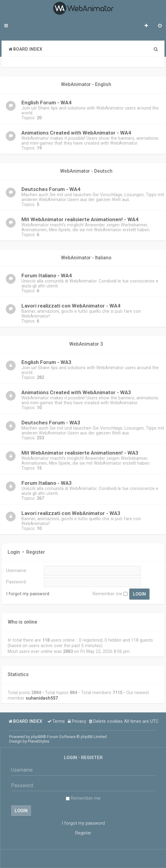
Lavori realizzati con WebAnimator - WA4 (71, 306)
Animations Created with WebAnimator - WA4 (76, 133)
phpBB (37, 737)
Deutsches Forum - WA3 (51, 423)
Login (14, 552)
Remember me (110, 594)
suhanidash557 (42, 698)
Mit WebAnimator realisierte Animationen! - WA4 (80, 219)
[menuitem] (160, 26)
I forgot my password (28, 594)
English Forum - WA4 (46, 103)
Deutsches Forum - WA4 (51, 189)
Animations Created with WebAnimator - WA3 (76, 392)
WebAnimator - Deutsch (86, 171)
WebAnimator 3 (86, 344)
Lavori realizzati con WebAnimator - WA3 (71, 513)
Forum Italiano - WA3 (47, 483)
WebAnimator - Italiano (86, 258)
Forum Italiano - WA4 (47, 276)
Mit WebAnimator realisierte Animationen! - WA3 (80, 453)
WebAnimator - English (86, 85)
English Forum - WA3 (46, 362)
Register (36, 552)
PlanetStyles (39, 741)
